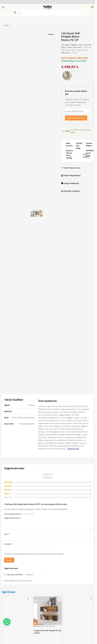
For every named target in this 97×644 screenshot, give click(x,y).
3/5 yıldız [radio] (29, 514)
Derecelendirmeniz (13, 514)
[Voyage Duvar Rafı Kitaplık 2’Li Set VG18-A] (48, 611)
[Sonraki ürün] (9, 26)
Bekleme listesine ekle (76, 118)
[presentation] (73, 547)
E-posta (8, 544)
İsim (7, 534)
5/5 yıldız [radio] (33, 514)
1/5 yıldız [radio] (25, 514)
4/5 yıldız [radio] (31, 514)
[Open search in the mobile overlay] (48, 13)
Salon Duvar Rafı (74, 47)
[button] (36, 623)
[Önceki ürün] (4, 26)
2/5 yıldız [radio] (27, 514)
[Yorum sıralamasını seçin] (33, 574)
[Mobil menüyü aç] (3, 7)
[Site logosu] (48, 7)
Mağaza (74, 45)
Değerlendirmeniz (12, 518)
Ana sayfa (65, 45)
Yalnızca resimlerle (15, 575)
